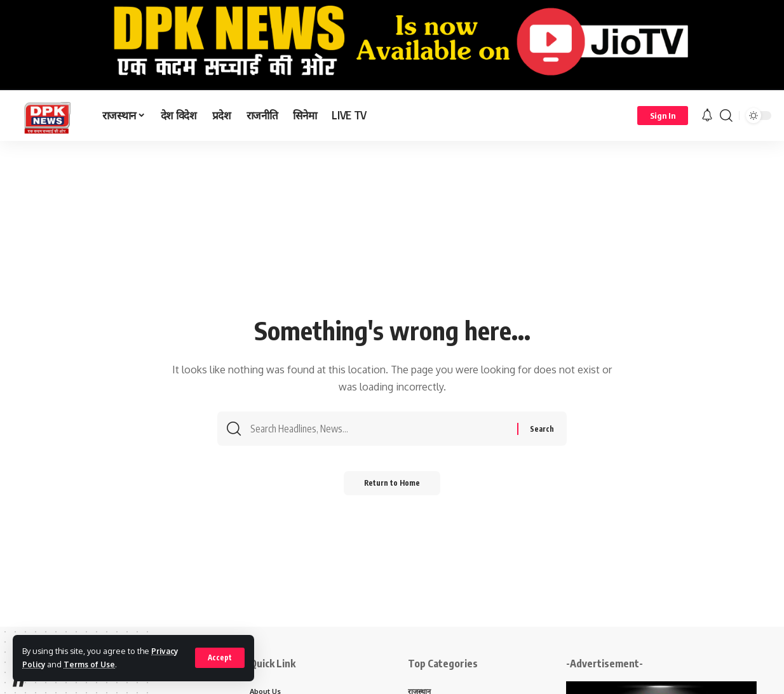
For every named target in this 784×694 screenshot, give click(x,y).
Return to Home (392, 487)
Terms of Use (92, 664)
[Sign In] (663, 116)
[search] (726, 116)
